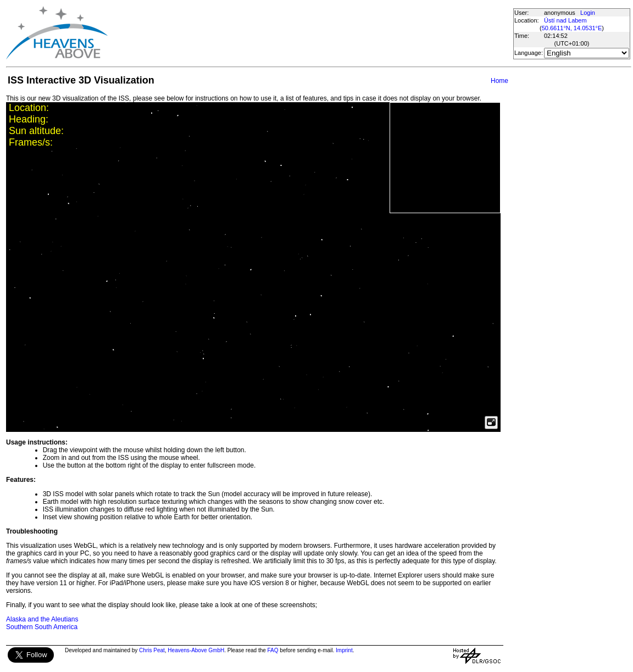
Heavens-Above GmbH (196, 650)
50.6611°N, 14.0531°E (572, 28)
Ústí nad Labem (565, 20)
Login (588, 13)
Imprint (344, 650)
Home (499, 81)
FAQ (273, 650)
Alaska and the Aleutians (42, 619)
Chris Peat (152, 650)
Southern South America (42, 627)
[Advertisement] (310, 33)
